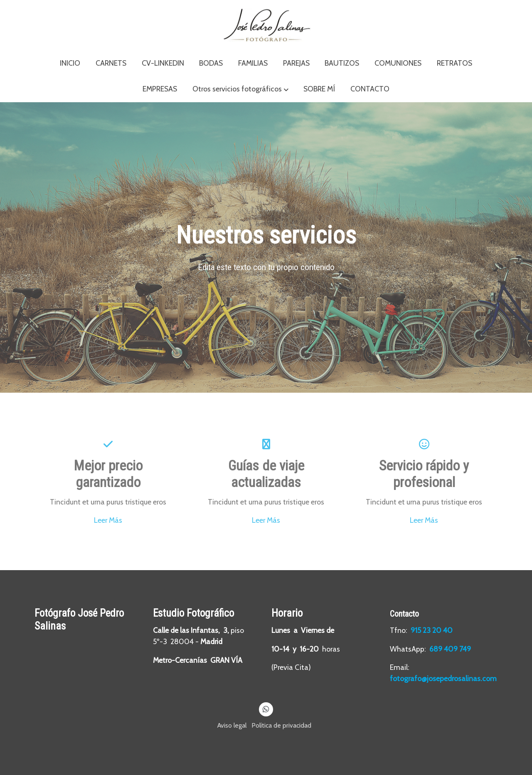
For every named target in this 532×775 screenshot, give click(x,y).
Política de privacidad (281, 725)
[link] (266, 25)
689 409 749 (450, 649)
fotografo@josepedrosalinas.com (443, 678)
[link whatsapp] (266, 709)
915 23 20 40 (432, 630)
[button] (240, 89)
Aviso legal (232, 725)
